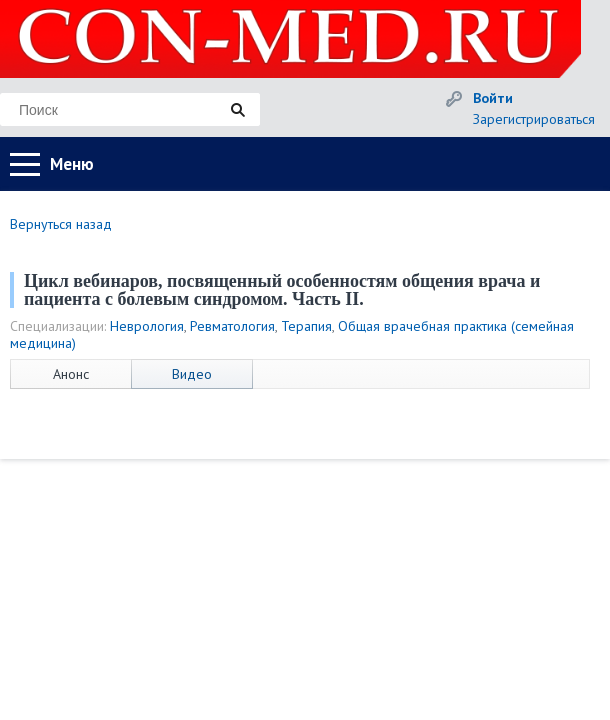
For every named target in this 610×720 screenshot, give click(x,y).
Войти (493, 98)
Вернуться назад (61, 224)
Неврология (147, 326)
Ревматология (232, 326)
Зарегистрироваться (534, 119)
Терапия (306, 326)
